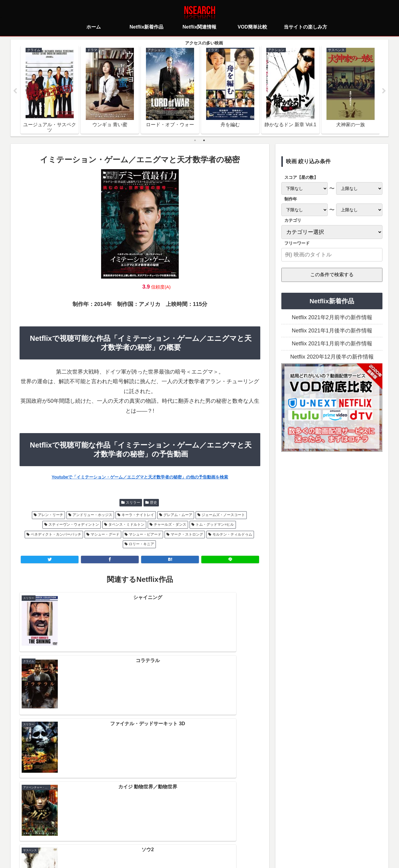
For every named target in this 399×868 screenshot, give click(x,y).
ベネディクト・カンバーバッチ (56, 535)
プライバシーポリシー (164, 837)
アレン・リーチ (51, 516)
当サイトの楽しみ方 (210, 837)
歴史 (153, 503)
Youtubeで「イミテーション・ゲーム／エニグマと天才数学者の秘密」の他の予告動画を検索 (140, 478)
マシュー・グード (105, 535)
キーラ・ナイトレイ (138, 516)
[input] (332, 255)
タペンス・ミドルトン (126, 525)
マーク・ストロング (187, 535)
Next (384, 91)
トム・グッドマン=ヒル (215, 525)
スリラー (133, 503)
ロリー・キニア (141, 545)
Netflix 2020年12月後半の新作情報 (332, 357)
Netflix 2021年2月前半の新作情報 (332, 318)
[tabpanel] (50, 90)
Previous (15, 91)
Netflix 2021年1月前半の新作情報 (332, 344)
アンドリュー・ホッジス (92, 516)
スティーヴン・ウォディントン (74, 525)
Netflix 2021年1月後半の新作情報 (332, 331)
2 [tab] (204, 141)
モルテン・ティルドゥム (232, 535)
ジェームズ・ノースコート (223, 516)
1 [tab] (195, 141)
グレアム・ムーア (178, 516)
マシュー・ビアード (145, 535)
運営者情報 (246, 837)
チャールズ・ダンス (170, 525)
